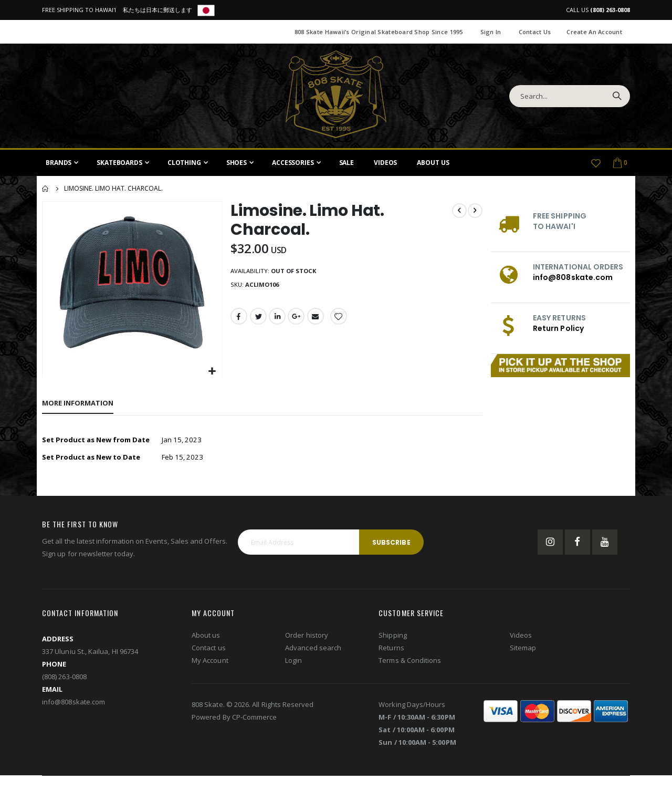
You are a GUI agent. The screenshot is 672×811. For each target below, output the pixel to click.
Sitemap (523, 649)
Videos (521, 637)
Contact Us (535, 32)
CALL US (598, 10)
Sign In (491, 32)
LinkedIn (277, 319)
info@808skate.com (573, 277)
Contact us (209, 649)
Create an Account (594, 32)
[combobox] (570, 96)
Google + (297, 319)
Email (317, 319)
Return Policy (558, 328)
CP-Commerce (255, 719)
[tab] (78, 403)
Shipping (393, 637)
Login (293, 662)
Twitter (258, 319)
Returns (391, 649)
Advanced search (313, 649)
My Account (210, 662)
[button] (211, 371)
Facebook (238, 319)
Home (46, 189)
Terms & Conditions (410, 662)
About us (206, 637)
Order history (307, 637)
